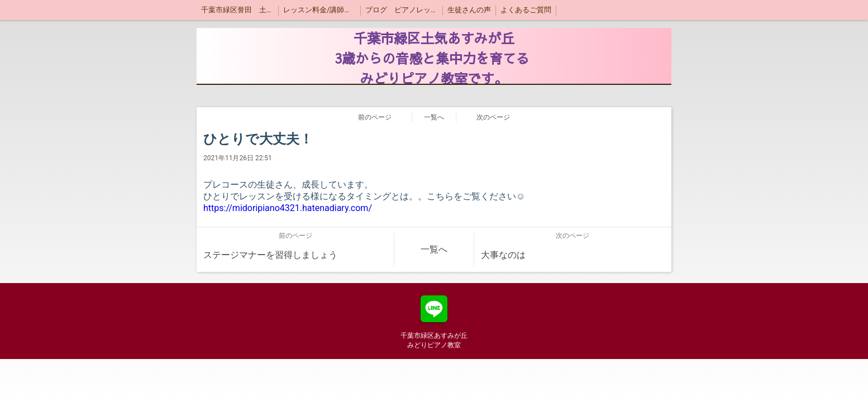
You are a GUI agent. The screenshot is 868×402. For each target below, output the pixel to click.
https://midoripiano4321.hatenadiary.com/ (288, 208)
